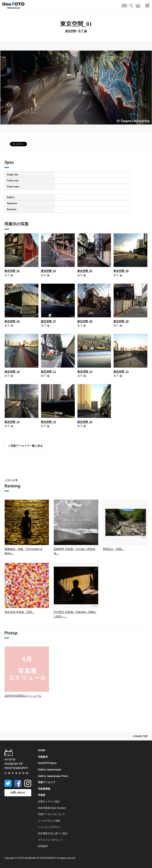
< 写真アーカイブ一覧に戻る (25, 446)
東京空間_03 (48, 271)
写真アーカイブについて (51, 814)
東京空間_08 (85, 321)
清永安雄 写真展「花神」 (20, 612)
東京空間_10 (12, 372)
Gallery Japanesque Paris (53, 776)
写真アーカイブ (47, 782)
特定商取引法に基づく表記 (53, 833)
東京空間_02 (12, 271)
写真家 (42, 795)
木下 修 (82, 31)
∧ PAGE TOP (140, 736)
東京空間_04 (85, 271)
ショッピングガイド (49, 827)
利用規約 (43, 846)
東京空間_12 (85, 372)
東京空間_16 (85, 422)
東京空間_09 (121, 321)
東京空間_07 (48, 321)
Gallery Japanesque (50, 769)
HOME (42, 750)
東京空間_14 (12, 422)
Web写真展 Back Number (52, 808)
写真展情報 (44, 789)
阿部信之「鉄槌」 (114, 549)
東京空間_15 (48, 422)
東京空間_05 (121, 271)
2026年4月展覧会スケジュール (23, 696)
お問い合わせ (18, 793)
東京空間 (71, 31)
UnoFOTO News (47, 763)
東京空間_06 (12, 321)
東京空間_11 (48, 372)
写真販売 (43, 757)
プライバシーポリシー (50, 840)
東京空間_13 (121, 372)
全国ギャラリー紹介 (49, 801)
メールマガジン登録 (49, 821)
